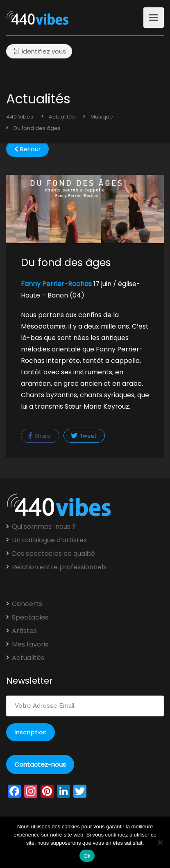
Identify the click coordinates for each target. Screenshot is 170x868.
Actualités (28, 658)
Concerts (27, 604)
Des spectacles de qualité (53, 554)
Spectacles (30, 617)
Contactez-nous (40, 764)
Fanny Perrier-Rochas (56, 284)
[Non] (160, 842)
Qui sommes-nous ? (44, 527)
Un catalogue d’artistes (49, 540)
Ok (87, 856)
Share (40, 436)
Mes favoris (30, 644)
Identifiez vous (39, 51)
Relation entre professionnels (59, 567)
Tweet (84, 436)
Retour (27, 149)
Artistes (24, 631)
